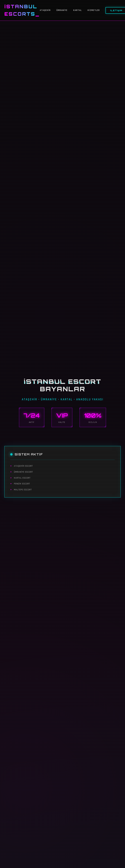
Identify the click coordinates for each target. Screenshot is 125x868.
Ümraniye (62, 10)
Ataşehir (45, 10)
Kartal (78, 10)
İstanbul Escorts (21, 10)
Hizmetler (94, 10)
